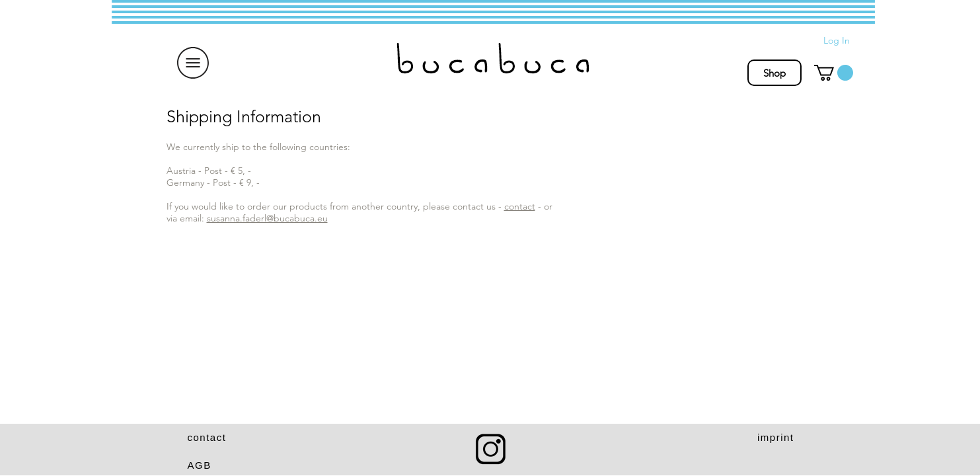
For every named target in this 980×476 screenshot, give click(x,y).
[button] (193, 63)
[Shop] (774, 73)
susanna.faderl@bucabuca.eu (267, 218)
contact (520, 206)
